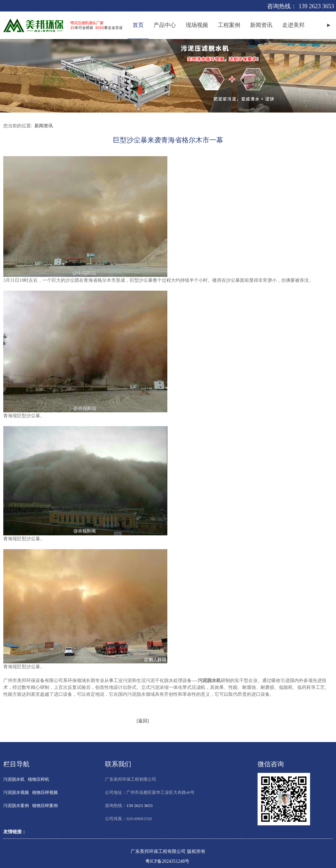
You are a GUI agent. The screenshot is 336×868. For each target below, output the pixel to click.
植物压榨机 (39, 779)
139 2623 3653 (316, 6)
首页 (138, 25)
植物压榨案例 (45, 806)
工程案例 (229, 25)
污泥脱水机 (14, 779)
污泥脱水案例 (16, 806)
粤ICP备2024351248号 (167, 861)
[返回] (143, 721)
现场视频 (197, 25)
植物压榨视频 (45, 792)
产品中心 (165, 25)
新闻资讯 (261, 25)
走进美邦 (293, 25)
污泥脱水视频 (16, 792)
